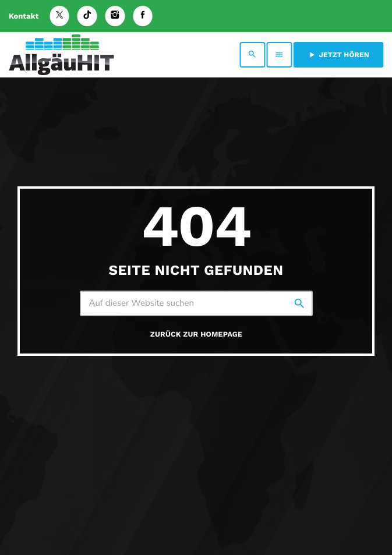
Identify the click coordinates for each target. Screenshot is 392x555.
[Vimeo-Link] (61, 55)
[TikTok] (87, 16)
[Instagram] (115, 16)
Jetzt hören (338, 55)
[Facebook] (143, 16)
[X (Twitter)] (59, 16)
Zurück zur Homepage (196, 335)
